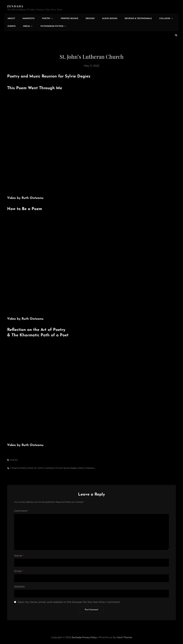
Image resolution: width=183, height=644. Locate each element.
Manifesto (27, 18)
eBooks (85, 18)
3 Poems (15, 467)
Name (19, 554)
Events (11, 26)
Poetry (45, 18)
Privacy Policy (89, 636)
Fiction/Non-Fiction (50, 26)
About (11, 18)
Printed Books (65, 18)
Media (27, 26)
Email (19, 570)
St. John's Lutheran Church (49, 467)
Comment (22, 510)
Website (19, 585)
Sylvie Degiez (70, 467)
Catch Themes (125, 636)
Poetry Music (27, 467)
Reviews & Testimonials (131, 18)
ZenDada (16, 6)
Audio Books (104, 18)
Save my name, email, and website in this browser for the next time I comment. (69, 601)
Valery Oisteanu (86, 467)
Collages (158, 18)
